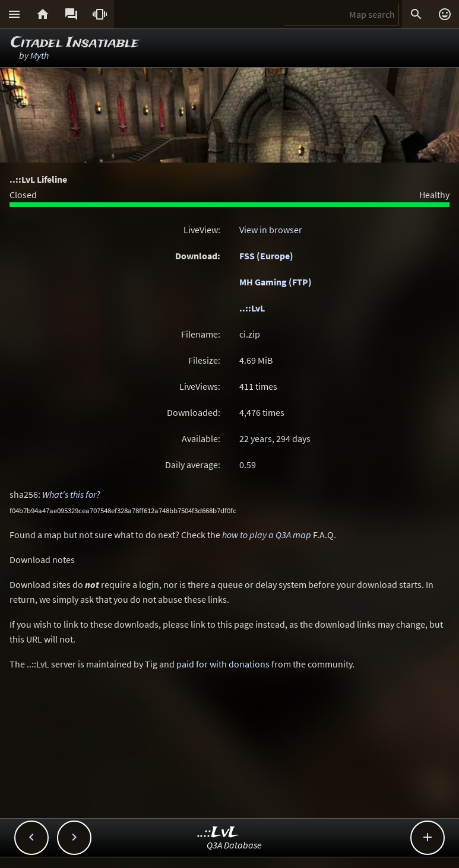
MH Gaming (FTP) (276, 282)
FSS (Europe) (266, 256)
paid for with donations (223, 664)
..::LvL (252, 308)
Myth (39, 55)
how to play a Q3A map (267, 535)
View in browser (271, 230)
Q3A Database (234, 845)
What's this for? (71, 494)
